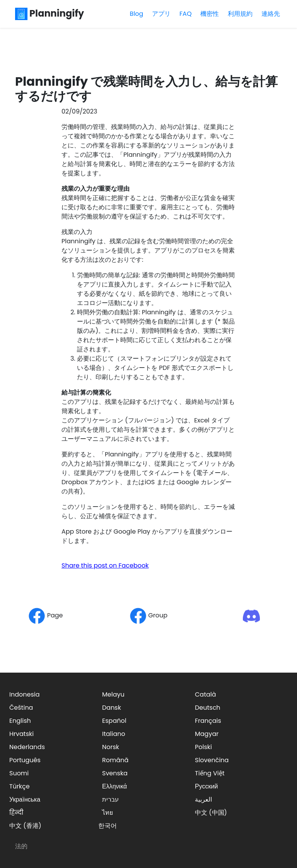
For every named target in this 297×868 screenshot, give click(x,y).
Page (45, 615)
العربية (203, 799)
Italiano (114, 734)
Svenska (115, 773)
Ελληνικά (114, 786)
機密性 (210, 14)
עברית (110, 799)
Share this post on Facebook (105, 565)
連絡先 (271, 14)
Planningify (49, 13)
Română (115, 760)
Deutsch (208, 708)
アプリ (161, 14)
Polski (203, 747)
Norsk (111, 747)
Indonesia (25, 694)
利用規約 (240, 14)
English (20, 721)
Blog (137, 14)
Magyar (207, 734)
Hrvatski (21, 734)
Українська (25, 799)
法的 (21, 846)
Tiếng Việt (210, 773)
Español (114, 721)
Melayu (113, 694)
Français (208, 721)
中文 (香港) (25, 826)
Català (206, 694)
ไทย (108, 813)
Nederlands (27, 747)
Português (25, 760)
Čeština (21, 708)
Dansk (112, 708)
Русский (206, 786)
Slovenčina (212, 760)
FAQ (185, 14)
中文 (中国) (211, 813)
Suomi (19, 773)
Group (148, 615)
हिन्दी (16, 813)
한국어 (108, 826)
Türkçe (20, 786)
